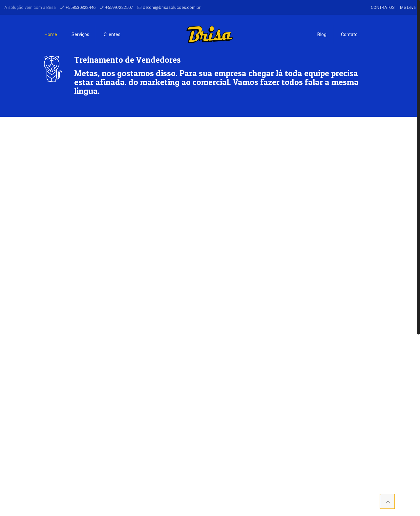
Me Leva (408, 7)
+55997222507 (119, 7)
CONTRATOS (383, 7)
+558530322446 (81, 7)
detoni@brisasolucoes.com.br (172, 7)
